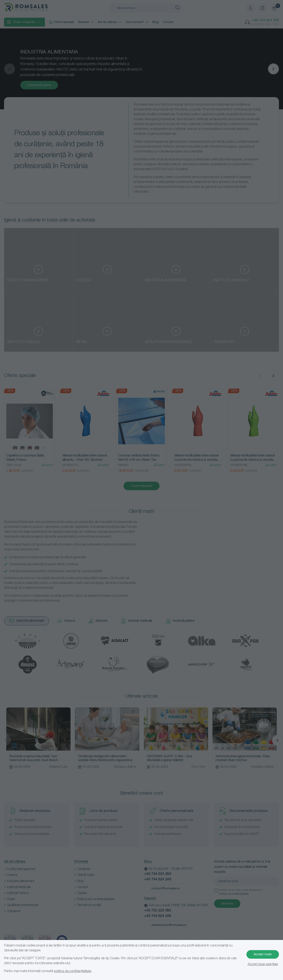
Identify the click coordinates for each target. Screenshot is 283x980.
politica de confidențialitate (73, 971)
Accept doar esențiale (263, 964)
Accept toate (263, 954)
